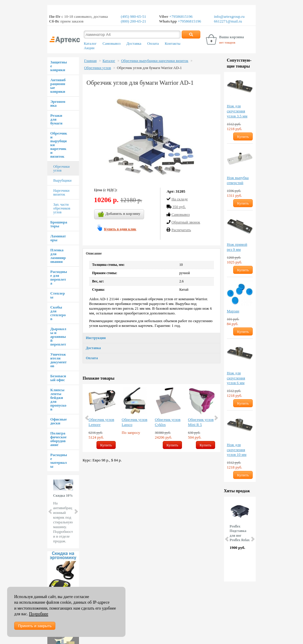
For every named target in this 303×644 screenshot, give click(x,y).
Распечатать (181, 230)
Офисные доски (59, 421)
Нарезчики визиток (61, 192)
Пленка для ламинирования (58, 256)
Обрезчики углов (61, 168)
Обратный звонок (186, 222)
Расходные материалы (59, 461)
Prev (51, 512)
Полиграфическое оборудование (58, 439)
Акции (89, 48)
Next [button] (216, 418)
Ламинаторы (58, 238)
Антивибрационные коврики (58, 86)
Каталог (90, 44)
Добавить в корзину (119, 214)
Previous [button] (87, 418)
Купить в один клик (120, 229)
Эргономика (58, 103)
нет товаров (227, 42)
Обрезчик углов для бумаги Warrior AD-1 (149, 68)
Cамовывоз (180, 214)
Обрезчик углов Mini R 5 (201, 422)
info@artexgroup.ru (229, 16)
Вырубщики (62, 180)
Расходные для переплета (59, 277)
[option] (102, 418)
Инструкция (96, 338)
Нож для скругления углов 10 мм (237, 450)
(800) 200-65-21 (133, 21)
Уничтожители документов (58, 360)
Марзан (233, 311)
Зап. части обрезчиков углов (62, 208)
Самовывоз (111, 44)
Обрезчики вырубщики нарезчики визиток (155, 61)
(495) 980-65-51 (133, 16)
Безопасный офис (58, 378)
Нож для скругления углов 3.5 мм (237, 111)
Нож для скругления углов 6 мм (236, 378)
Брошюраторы (59, 224)
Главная (90, 61)
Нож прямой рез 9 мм (237, 247)
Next (76, 512)
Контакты (173, 44)
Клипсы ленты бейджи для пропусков (58, 399)
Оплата (153, 44)
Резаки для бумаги (56, 119)
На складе (179, 199)
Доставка (134, 44)
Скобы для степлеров (58, 313)
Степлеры (58, 295)
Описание (94, 253)
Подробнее (39, 614)
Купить (106, 445)
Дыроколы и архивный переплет (58, 337)
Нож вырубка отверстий (238, 180)
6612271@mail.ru (228, 21)
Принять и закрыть (35, 626)
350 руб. (179, 207)
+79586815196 (180, 16)
